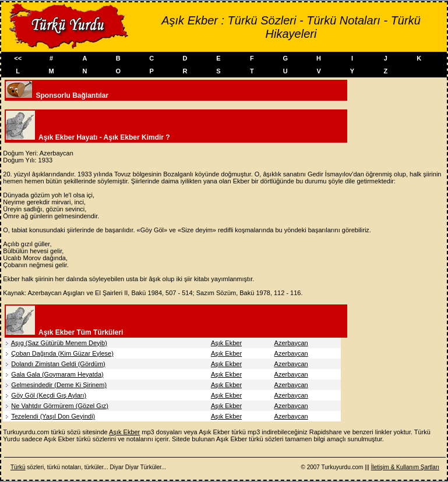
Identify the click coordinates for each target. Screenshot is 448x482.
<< (18, 58)
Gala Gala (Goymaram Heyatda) (57, 374)
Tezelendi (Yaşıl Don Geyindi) (53, 416)
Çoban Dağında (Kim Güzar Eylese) (62, 353)
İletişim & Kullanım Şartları (405, 467)
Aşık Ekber (226, 343)
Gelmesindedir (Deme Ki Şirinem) (59, 385)
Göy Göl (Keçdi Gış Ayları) (49, 395)
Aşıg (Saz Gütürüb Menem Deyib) (59, 343)
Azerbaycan (291, 343)
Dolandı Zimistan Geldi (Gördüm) (58, 364)
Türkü (18, 467)
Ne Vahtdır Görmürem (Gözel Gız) (60, 406)
